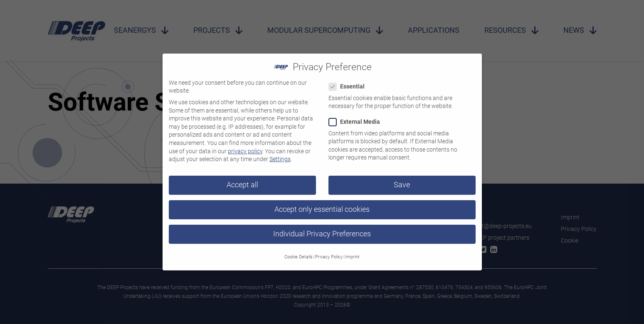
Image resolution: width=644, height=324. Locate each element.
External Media (357, 116)
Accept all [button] (242, 179)
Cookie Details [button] (299, 251)
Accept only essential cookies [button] (322, 203)
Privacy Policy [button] (329, 251)
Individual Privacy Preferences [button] (322, 228)
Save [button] (402, 179)
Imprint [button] (352, 251)
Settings (280, 153)
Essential (349, 80)
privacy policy (245, 145)
